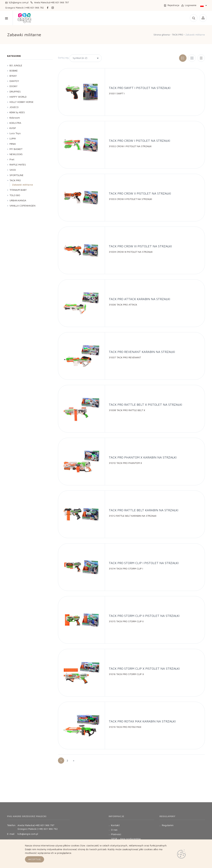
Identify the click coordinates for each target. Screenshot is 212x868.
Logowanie (189, 5)
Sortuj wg (63, 58)
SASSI (13, 170)
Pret (12, 159)
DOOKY (14, 86)
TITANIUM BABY (18, 190)
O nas (114, 830)
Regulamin (168, 825)
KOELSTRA (15, 123)
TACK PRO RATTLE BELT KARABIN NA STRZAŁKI (144, 510)
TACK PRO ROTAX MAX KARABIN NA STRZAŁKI (142, 721)
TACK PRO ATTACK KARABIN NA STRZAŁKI (139, 299)
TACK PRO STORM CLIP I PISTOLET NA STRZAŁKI (144, 563)
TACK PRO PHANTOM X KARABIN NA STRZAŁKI (143, 457)
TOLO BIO (15, 195)
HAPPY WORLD (18, 97)
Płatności (116, 834)
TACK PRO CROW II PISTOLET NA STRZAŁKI (140, 193)
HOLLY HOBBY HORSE (22, 102)
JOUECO (14, 107)
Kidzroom (15, 118)
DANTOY (14, 81)
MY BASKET (16, 149)
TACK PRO (178, 35)
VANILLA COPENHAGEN (22, 206)
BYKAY (13, 76)
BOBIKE (14, 71)
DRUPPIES (15, 91)
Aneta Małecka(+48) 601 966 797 (50, 2)
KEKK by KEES (17, 112)
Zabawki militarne (23, 185)
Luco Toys (15, 133)
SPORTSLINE (16, 175)
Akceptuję (35, 859)
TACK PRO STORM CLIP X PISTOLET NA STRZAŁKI (144, 669)
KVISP (13, 128)
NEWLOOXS (16, 154)
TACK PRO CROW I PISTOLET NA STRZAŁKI (139, 141)
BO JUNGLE (16, 65)
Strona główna (162, 35)
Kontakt (106, 18)
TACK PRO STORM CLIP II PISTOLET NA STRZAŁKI (144, 616)
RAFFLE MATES (18, 165)
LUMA (13, 138)
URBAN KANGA (18, 200)
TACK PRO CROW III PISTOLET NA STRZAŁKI (140, 246)
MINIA (13, 144)
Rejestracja (172, 5)
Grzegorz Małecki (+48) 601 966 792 (24, 8)
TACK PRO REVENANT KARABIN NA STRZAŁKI (142, 352)
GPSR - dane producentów (126, 839)
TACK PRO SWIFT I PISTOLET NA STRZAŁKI (140, 88)
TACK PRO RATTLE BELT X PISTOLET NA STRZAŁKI (145, 405)
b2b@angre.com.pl (17, 2)
